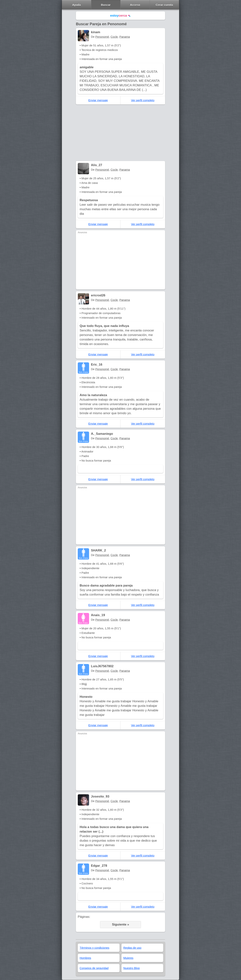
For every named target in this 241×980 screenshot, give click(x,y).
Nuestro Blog (132, 968)
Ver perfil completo (143, 100)
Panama (125, 37)
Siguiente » (121, 924)
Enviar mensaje (98, 100)
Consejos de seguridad (94, 968)
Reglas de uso (132, 948)
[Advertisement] (120, 133)
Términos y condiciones (95, 948)
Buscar (106, 5)
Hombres (85, 958)
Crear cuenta (164, 5)
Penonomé (102, 37)
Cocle (114, 37)
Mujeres (128, 958)
